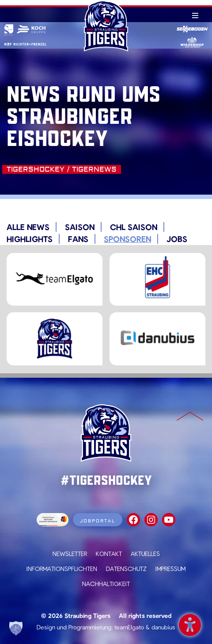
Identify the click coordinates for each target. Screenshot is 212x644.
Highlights (30, 239)
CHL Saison (134, 227)
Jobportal (98, 521)
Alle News (28, 227)
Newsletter (70, 554)
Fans (78, 239)
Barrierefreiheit (190, 623)
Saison (80, 227)
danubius (163, 627)
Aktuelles (145, 554)
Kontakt (109, 554)
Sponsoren (127, 239)
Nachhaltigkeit (106, 584)
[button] (16, 628)
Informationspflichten (62, 569)
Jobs (177, 239)
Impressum (170, 569)
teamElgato (129, 627)
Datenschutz (126, 569)
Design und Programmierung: (75, 627)
